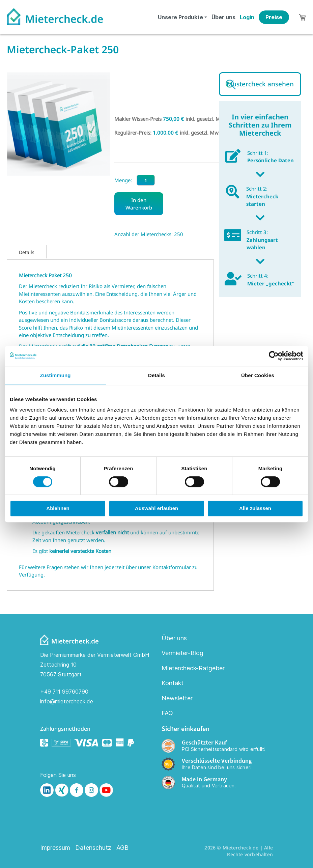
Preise (274, 17)
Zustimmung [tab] (55, 375)
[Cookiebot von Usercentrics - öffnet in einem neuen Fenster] (274, 356)
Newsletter (177, 698)
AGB (122, 848)
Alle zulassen (255, 508)
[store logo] (55, 17)
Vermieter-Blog (182, 653)
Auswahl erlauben (156, 508)
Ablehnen (58, 508)
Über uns (223, 17)
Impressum (55, 848)
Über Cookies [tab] (258, 375)
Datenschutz (93, 848)
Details (27, 252)
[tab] (27, 252)
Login (247, 17)
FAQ (167, 713)
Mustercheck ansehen (260, 84)
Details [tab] (156, 375)
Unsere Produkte (180, 17)
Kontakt (173, 683)
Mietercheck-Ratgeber (193, 668)
